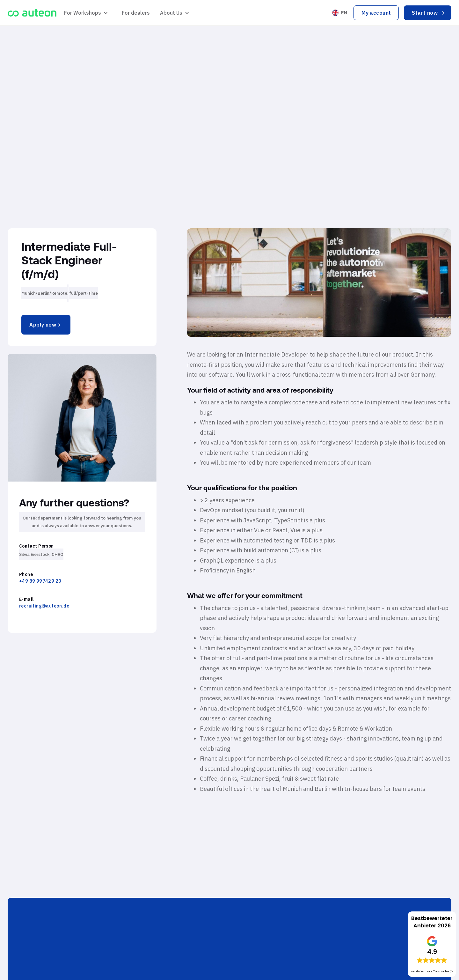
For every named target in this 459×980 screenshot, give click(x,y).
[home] (32, 13)
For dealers (136, 13)
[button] (85, 13)
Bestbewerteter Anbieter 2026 (432, 922)
